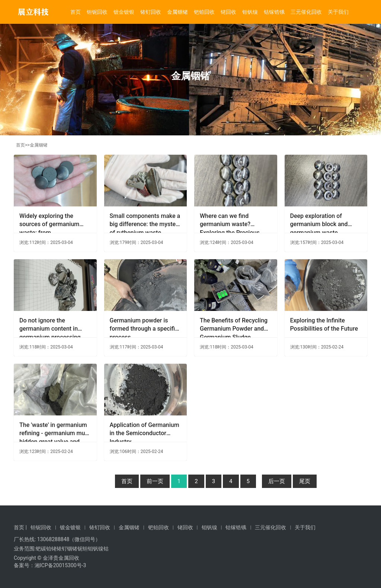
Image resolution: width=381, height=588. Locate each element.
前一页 (155, 481)
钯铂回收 (204, 12)
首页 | (20, 527)
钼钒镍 (250, 12)
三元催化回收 (306, 12)
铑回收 (228, 12)
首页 (76, 12)
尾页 (305, 481)
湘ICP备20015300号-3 (60, 565)
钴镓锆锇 (274, 12)
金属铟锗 (177, 12)
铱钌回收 (151, 12)
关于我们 (338, 12)
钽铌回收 (97, 12)
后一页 (277, 481)
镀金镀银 (124, 12)
